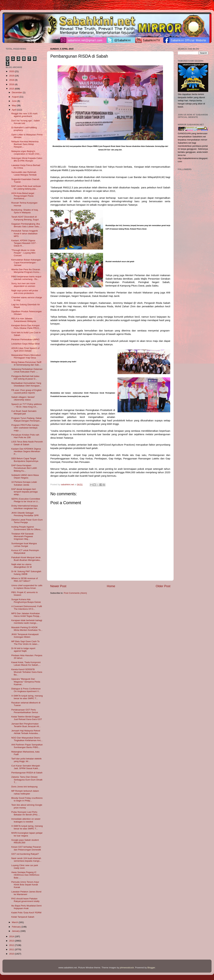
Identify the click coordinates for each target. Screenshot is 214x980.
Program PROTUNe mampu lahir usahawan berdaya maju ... (25, 428)
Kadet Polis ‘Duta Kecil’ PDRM (26, 913)
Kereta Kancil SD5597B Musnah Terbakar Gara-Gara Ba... (27, 672)
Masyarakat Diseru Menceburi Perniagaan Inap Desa (26, 356)
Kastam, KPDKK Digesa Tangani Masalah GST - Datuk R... (24, 243)
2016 (12, 84)
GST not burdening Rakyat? (25, 854)
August (16, 97)
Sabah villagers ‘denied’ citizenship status (23, 398)
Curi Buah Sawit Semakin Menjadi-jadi (24, 412)
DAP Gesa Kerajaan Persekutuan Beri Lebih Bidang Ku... (24, 468)
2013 (12, 941)
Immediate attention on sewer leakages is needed (26, 820)
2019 (12, 76)
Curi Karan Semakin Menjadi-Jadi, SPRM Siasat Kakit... (26, 767)
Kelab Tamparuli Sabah (23, 917)
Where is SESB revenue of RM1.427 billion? (25, 580)
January (16, 931)
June (15, 101)
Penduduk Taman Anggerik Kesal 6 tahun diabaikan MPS (25, 233)
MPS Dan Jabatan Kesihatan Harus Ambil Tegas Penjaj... (26, 615)
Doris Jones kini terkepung (24, 787)
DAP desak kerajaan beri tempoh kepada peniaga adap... (25, 492)
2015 (12, 89)
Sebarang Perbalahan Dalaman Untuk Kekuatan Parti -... (27, 370)
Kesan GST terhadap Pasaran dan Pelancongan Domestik (26, 848)
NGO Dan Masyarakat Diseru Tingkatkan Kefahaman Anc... (27, 739)
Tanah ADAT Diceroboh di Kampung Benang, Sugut (25, 218)
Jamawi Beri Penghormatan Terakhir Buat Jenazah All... (26, 725)
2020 (12, 71)
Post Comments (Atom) (75, 593)
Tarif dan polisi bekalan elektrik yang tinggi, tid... (27, 760)
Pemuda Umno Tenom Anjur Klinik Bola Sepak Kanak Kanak (25, 885)
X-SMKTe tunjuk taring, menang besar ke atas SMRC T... (27, 697)
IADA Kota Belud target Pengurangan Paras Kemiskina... (23, 196)
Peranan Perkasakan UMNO (25, 339)
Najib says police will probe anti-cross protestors (25, 292)
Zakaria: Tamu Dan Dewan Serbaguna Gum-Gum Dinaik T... (27, 780)
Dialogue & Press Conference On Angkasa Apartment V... (26, 690)
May (14, 105)
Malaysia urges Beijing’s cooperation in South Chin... (26, 153)
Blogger (151, 968)
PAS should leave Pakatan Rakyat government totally (25, 900)
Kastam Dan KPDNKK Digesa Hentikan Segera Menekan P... (26, 451)
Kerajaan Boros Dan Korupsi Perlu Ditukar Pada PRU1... (26, 327)
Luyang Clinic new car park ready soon (25, 867)
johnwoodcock (127, 968)
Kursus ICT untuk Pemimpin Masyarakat (25, 552)
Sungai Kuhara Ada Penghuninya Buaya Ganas (26, 601)
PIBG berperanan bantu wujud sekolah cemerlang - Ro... (26, 278)
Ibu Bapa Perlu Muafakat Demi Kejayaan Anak (27, 907)
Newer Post (58, 586)
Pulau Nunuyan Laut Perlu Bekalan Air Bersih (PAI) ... (26, 813)
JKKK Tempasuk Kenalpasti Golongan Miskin (25, 636)
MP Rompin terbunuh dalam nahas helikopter (25, 792)
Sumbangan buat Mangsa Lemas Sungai (24, 545)
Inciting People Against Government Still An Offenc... (27, 528)
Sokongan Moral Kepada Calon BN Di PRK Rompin (27, 159)
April (14, 110)
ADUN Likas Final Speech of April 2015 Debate (25, 349)
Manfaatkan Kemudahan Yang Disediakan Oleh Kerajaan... (26, 384)
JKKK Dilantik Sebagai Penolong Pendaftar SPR (25, 514)
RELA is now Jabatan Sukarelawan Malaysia (24, 320)
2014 (12, 936)
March (15, 922)
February (17, 927)
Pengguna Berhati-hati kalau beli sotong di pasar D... (25, 377)
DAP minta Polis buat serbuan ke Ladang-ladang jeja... (26, 187)
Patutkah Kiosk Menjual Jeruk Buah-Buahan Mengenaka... (26, 559)
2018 (12, 80)
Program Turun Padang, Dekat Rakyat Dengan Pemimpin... (26, 419)
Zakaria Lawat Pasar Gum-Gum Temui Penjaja (27, 521)
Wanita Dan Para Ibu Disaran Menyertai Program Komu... (26, 271)
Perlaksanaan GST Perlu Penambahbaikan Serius (25, 711)
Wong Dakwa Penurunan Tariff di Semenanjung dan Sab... (26, 363)
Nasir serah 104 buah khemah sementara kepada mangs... (26, 860)
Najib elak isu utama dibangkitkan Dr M (22, 566)
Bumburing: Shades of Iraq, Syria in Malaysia (25, 211)
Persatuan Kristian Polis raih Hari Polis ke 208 (25, 436)
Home (111, 586)
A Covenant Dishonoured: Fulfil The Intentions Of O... (27, 608)
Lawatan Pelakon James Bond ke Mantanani (26, 893)
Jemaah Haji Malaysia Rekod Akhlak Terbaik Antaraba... (26, 732)
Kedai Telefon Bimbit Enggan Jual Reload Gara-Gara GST (27, 718)
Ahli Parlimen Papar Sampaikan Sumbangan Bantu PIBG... (27, 746)
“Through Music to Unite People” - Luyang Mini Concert (23, 253)
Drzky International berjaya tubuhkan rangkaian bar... (25, 507)
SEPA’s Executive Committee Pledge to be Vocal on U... (26, 500)
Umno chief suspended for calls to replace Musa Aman (27, 587)
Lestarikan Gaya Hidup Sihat (26, 344)
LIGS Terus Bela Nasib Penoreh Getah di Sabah (27, 443)
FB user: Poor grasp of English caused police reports (27, 391)
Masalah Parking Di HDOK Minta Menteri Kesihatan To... (27, 629)
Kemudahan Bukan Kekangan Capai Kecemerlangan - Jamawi (26, 262)
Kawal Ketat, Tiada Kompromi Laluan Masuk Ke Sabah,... (26, 664)
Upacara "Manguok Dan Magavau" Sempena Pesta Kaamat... (26, 682)
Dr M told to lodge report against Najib (23, 650)
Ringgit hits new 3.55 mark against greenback (24, 115)
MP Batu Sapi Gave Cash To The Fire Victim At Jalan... (25, 643)
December (17, 92)
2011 (12, 949)
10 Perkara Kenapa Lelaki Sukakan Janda (24, 483)
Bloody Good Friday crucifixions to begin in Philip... (27, 799)
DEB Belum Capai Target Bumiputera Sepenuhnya (25, 460)
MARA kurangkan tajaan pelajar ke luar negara (27, 834)
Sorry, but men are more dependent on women (23, 285)
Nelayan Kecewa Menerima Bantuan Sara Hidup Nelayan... (25, 144)
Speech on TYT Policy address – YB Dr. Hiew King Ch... (27, 405)
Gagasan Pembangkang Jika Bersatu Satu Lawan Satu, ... (27, 225)
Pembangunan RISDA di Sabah (27, 773)
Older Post (163, 586)
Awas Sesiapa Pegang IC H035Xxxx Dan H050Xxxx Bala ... (25, 875)
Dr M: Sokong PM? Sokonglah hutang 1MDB (26, 573)
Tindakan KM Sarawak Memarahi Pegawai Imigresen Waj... (22, 536)
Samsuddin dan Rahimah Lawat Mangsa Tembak (24, 173)
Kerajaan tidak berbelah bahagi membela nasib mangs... (27, 622)
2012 (12, 945)
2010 (12, 954)
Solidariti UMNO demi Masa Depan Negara (25, 476)
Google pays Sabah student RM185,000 (25, 841)
